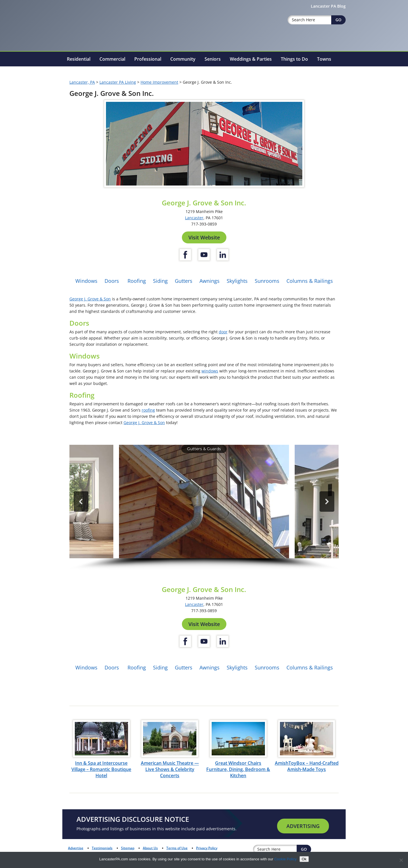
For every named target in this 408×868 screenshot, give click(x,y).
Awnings (210, 281)
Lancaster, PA (82, 82)
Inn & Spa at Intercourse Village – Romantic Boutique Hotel (101, 769)
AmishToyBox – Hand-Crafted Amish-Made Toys (307, 766)
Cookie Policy (285, 859)
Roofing (137, 281)
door (223, 332)
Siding (160, 281)
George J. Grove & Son (90, 299)
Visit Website (204, 237)
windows (210, 371)
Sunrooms (267, 281)
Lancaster (194, 218)
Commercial (112, 59)
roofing (148, 410)
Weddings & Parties (251, 59)
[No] (401, 860)
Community (183, 59)
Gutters (184, 281)
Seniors (213, 59)
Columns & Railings (310, 281)
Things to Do (294, 59)
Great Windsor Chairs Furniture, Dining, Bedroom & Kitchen (238, 769)
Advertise (76, 848)
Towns (324, 59)
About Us (150, 848)
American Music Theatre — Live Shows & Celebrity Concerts (170, 769)
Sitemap (128, 848)
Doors (112, 281)
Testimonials (102, 848)
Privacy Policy (207, 848)
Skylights (237, 281)
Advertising (303, 826)
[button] (204, 502)
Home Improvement (159, 82)
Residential (79, 59)
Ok (304, 859)
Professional (148, 59)
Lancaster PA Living (118, 82)
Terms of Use (177, 848)
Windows (86, 281)
